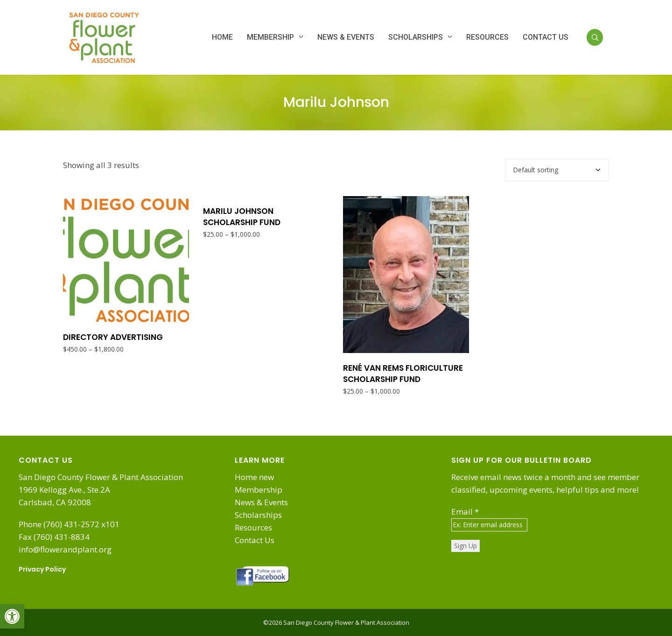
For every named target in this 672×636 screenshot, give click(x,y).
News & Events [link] (261, 502)
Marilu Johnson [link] (336, 102)
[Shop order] (557, 170)
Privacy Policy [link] (42, 569)
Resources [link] (253, 527)
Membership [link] (259, 490)
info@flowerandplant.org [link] (65, 549)
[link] (12, 616)
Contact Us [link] (255, 540)
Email (465, 512)
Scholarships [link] (258, 515)
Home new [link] (254, 477)
